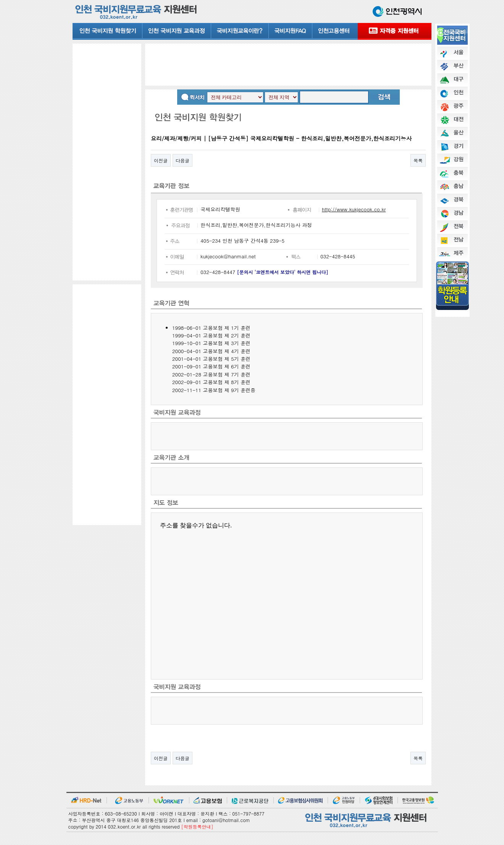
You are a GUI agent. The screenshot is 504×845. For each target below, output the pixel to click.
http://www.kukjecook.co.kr (354, 209)
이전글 (161, 160)
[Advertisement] (107, 162)
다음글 (183, 160)
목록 (418, 160)
